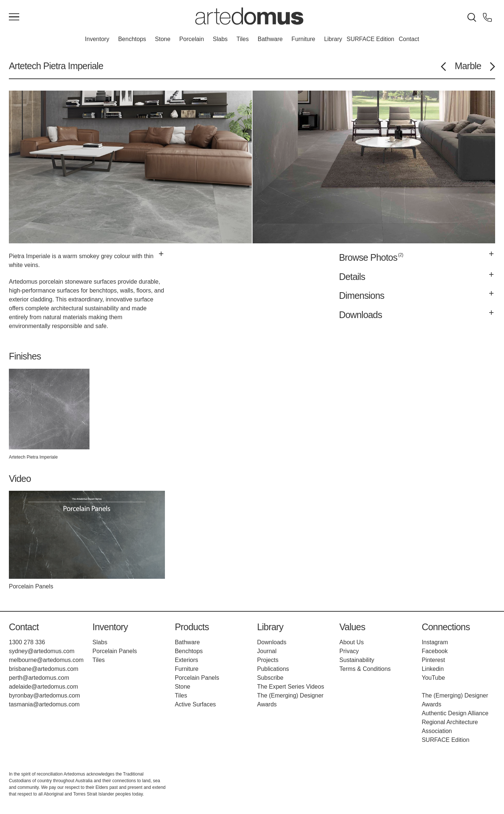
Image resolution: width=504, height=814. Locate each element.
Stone (163, 39)
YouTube (433, 678)
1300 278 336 (27, 642)
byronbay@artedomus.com (44, 695)
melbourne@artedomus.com (46, 660)
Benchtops (132, 39)
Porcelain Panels (115, 651)
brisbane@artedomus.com (44, 669)
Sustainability (357, 660)
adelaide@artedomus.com (43, 687)
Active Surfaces (195, 704)
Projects (268, 660)
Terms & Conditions (365, 669)
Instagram (435, 642)
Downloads (272, 642)
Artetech (25, 66)
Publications (273, 669)
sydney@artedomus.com (42, 651)
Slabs (220, 39)
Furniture (303, 39)
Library (333, 39)
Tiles (243, 39)
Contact (409, 39)
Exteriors (187, 660)
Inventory (97, 39)
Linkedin (433, 669)
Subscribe (270, 678)
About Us (352, 642)
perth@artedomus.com (39, 678)
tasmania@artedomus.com (44, 704)
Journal (267, 651)
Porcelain (192, 39)
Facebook (434, 651)
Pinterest (433, 660)
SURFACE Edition (370, 39)
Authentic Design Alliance (455, 713)
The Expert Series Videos (290, 687)
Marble (468, 66)
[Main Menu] (14, 17)
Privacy (349, 651)
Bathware (270, 39)
